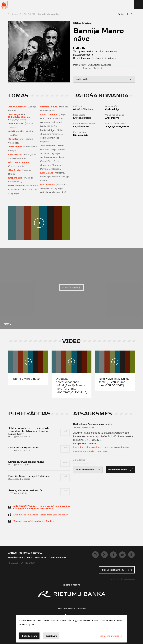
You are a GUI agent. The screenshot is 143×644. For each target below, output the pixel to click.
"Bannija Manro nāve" (26, 379)
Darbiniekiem (57, 558)
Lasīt (65, 431)
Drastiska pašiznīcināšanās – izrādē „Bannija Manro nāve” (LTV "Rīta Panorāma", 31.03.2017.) (71, 386)
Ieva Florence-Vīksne (52, 146)
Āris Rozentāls (16, 131)
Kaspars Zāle (15, 178)
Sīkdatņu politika (31, 553)
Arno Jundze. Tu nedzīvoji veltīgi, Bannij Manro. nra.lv (40, 515)
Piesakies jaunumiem (117, 570)
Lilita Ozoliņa (15, 155)
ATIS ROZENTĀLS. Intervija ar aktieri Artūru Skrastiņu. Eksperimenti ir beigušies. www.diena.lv (42, 507)
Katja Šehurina (81, 127)
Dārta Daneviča (17, 186)
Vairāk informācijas (112, 636)
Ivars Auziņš (15, 147)
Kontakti (41, 558)
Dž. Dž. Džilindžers (83, 109)
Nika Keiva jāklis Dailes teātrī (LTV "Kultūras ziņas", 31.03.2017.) (114, 382)
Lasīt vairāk (104, 79)
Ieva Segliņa (15, 115)
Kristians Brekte (82, 118)
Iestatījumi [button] (51, 636)
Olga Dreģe (14, 170)
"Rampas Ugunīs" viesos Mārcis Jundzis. (34, 521)
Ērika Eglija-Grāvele (19, 117)
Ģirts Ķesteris (16, 139)
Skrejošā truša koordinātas (26, 462)
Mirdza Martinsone (19, 162)
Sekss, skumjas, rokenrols (25, 490)
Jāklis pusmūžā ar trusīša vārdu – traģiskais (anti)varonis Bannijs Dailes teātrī (30, 431)
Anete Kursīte (16, 123)
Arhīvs (12, 553)
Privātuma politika (20, 558)
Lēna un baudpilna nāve (24, 447)
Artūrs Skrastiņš (17, 107)
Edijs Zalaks (47, 173)
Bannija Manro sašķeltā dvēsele (29, 476)
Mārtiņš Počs (48, 185)
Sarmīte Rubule (49, 107)
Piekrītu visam (29, 636)
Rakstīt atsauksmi (121, 469)
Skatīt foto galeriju (72, 288)
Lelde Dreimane (49, 115)
